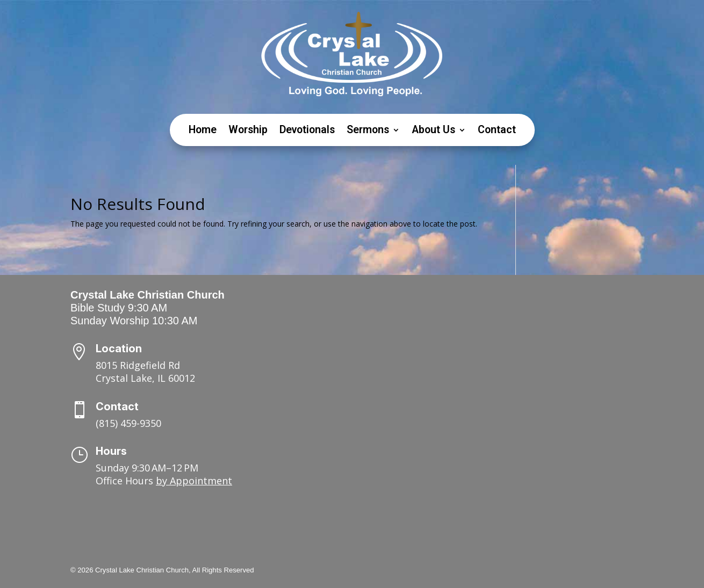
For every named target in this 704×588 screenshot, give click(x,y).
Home (203, 131)
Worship (248, 131)
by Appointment (194, 481)
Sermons (368, 131)
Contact (497, 131)
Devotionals (307, 131)
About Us (433, 131)
